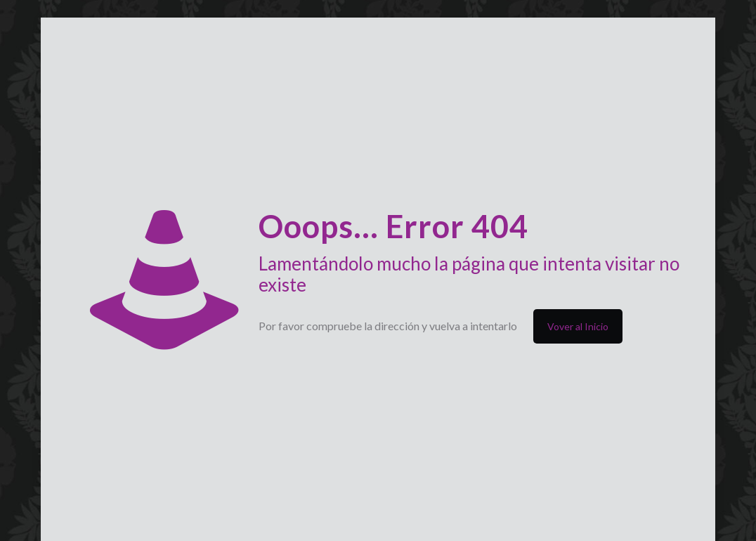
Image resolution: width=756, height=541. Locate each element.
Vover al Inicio (578, 326)
